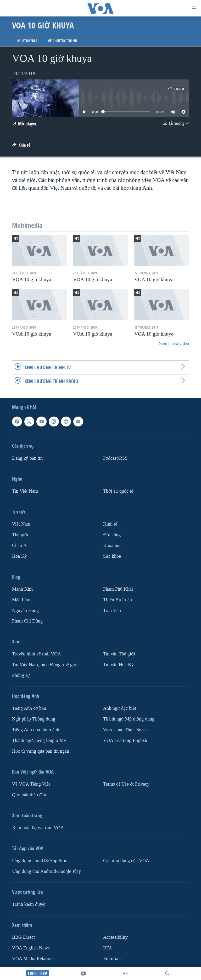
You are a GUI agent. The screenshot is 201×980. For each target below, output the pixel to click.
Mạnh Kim (22, 589)
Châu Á (19, 546)
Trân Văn (112, 611)
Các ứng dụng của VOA (126, 861)
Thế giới (20, 535)
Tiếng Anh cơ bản (29, 708)
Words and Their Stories (126, 730)
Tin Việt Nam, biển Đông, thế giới (45, 665)
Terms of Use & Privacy (126, 784)
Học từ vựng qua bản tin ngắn (41, 751)
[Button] (21, 146)
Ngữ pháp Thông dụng (34, 719)
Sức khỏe (112, 556)
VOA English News (31, 948)
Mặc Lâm (21, 600)
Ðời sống (112, 535)
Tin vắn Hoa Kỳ (118, 665)
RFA (108, 948)
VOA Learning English (125, 740)
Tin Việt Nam (25, 491)
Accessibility (115, 937)
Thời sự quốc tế (118, 491)
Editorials (112, 959)
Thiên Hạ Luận (118, 600)
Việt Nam (21, 524)
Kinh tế (110, 524)
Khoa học (112, 546)
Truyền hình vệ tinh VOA (37, 654)
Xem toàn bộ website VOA (38, 828)
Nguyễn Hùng (25, 611)
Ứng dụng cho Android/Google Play (46, 871)
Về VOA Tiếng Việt (31, 784)
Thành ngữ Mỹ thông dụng (129, 719)
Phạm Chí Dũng (27, 621)
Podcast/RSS (115, 458)
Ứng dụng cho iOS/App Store (40, 861)
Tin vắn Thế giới (119, 654)
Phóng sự (21, 675)
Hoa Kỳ (19, 556)
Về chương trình (63, 41)
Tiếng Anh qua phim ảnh (36, 730)
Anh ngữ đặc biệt (120, 708)
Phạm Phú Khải (118, 589)
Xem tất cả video (174, 344)
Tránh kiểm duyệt (29, 904)
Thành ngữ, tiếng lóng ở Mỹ (39, 740)
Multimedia (27, 41)
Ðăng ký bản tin (27, 458)
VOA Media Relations (33, 959)
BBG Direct (23, 937)
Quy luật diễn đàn (29, 795)
